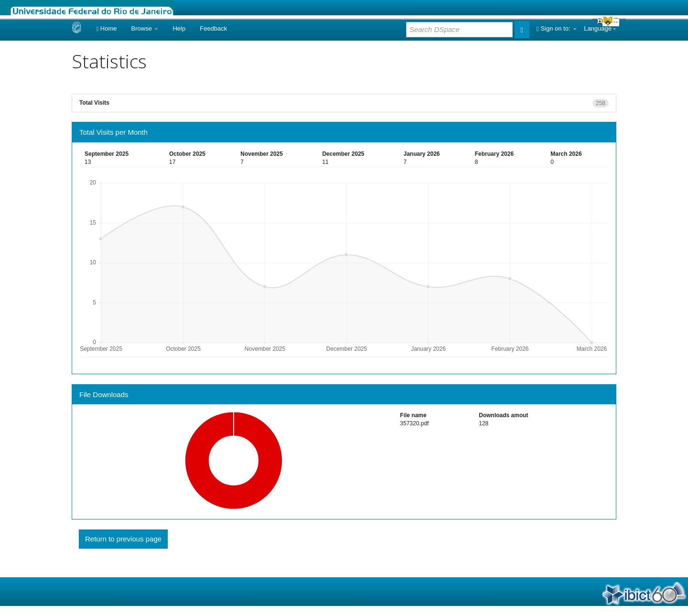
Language (600, 28)
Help (179, 28)
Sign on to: (557, 28)
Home (106, 28)
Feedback (213, 28)
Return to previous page (123, 539)
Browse (145, 28)
